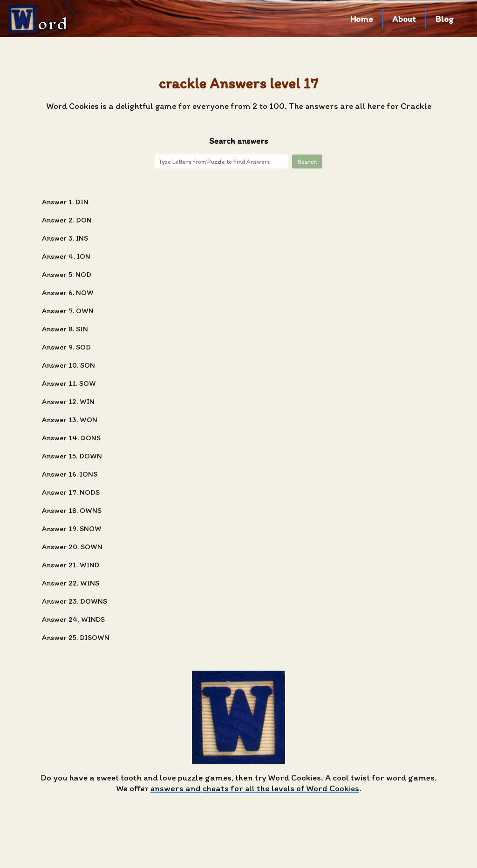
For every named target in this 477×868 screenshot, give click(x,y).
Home (361, 19)
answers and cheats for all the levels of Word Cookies (255, 788)
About (404, 19)
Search (307, 161)
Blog (445, 19)
